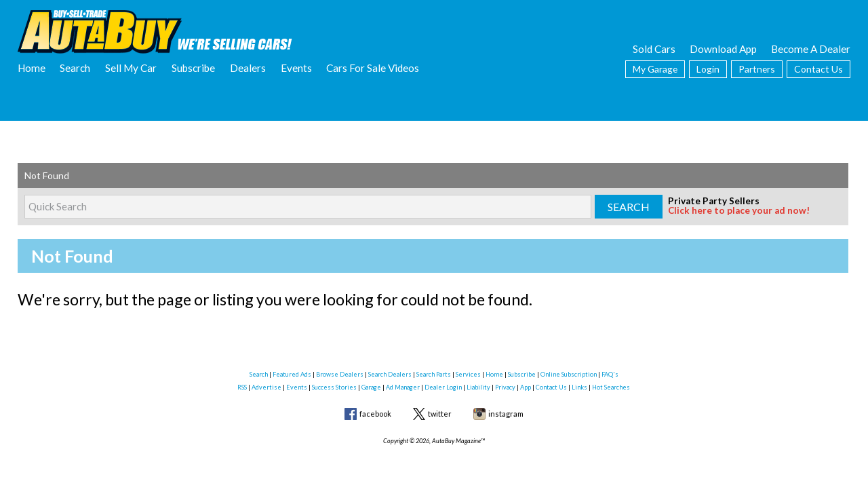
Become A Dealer (811, 49)
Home (32, 68)
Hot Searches (611, 387)
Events (296, 68)
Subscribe (193, 68)
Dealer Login (443, 387)
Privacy (505, 387)
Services (468, 374)
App (526, 387)
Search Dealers (390, 374)
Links (579, 387)
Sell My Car (131, 68)
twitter (440, 414)
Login (708, 69)
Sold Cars (654, 49)
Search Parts (434, 374)
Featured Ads (292, 374)
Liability (478, 387)
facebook (375, 414)
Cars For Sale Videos (373, 68)
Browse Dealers (340, 374)
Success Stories (334, 387)
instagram (506, 414)
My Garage (655, 69)
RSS (242, 387)
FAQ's (610, 374)
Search (75, 68)
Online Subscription (569, 374)
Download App (723, 49)
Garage (371, 387)
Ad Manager (403, 387)
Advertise (267, 387)
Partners (757, 69)
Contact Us (818, 69)
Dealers (248, 68)
